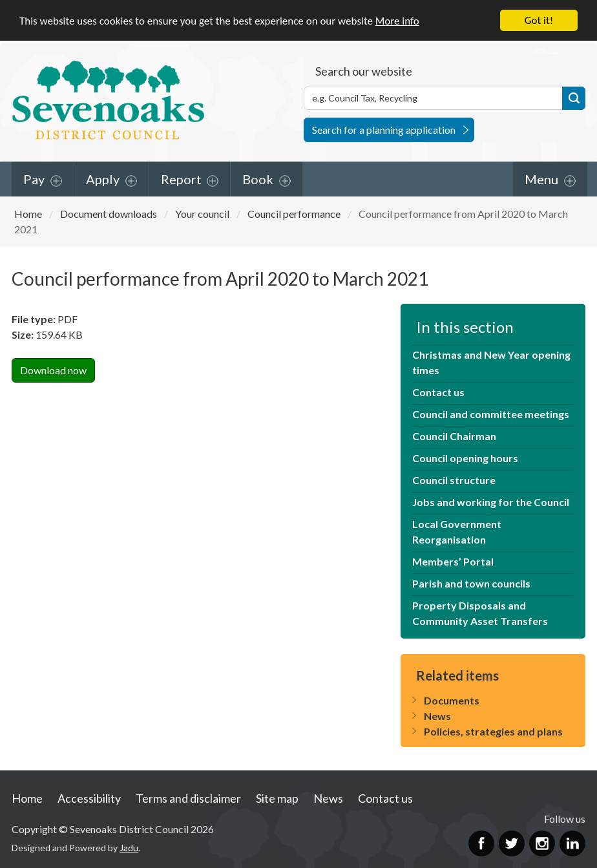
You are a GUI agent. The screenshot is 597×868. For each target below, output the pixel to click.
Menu (541, 178)
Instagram (542, 843)
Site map (277, 798)
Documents (452, 700)
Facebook (481, 843)
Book (258, 178)
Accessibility (89, 798)
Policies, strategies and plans (493, 731)
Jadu (129, 848)
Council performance (294, 213)
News (437, 716)
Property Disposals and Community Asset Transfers (480, 613)
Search (574, 98)
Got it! (539, 20)
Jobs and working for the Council (491, 502)
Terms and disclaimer (188, 798)
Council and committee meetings (491, 414)
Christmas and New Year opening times (491, 362)
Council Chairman (454, 436)
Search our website (364, 70)
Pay (34, 178)
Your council (202, 213)
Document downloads (109, 213)
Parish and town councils (471, 583)
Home (28, 213)
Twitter (512, 843)
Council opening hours (465, 458)
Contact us (438, 392)
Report (181, 178)
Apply (103, 178)
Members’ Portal (453, 561)
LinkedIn (572, 843)
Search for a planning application (384, 129)
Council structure (454, 480)
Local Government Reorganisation (457, 532)
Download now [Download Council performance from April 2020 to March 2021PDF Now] (53, 370)
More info (397, 20)
